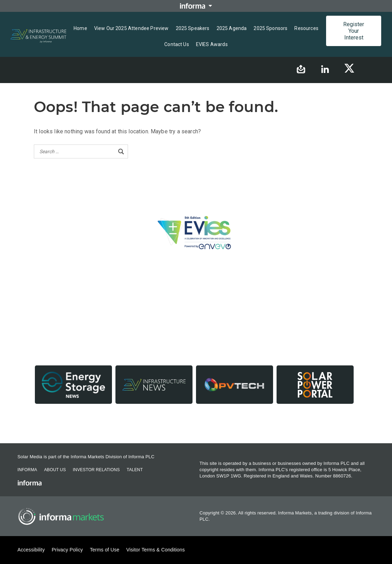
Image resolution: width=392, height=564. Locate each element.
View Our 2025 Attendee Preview (131, 28)
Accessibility (31, 550)
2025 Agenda (232, 28)
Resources (306, 28)
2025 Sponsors (270, 28)
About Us (55, 470)
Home (80, 28)
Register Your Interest (354, 31)
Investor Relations (96, 470)
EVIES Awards (212, 44)
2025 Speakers (193, 28)
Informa (27, 470)
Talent (135, 470)
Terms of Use (105, 550)
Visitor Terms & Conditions (156, 550)
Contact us (177, 44)
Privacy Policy (67, 550)
